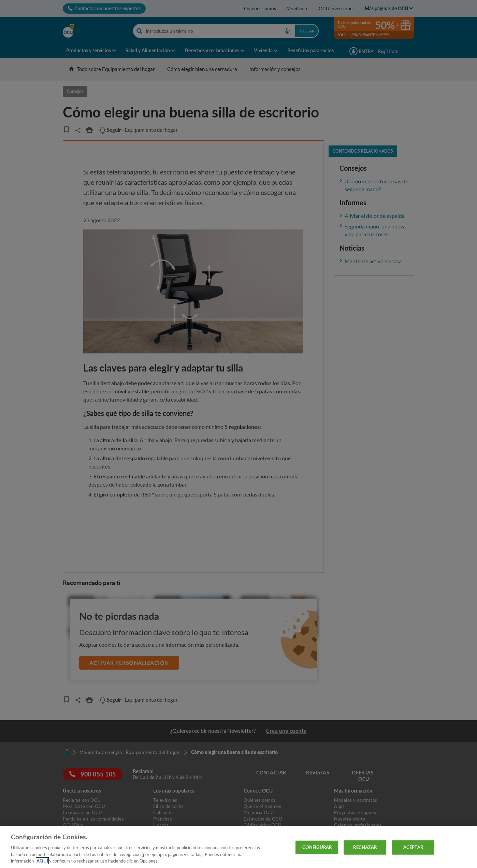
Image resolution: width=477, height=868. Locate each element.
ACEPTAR (413, 847)
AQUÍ (42, 861)
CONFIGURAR (317, 847)
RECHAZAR (365, 847)
